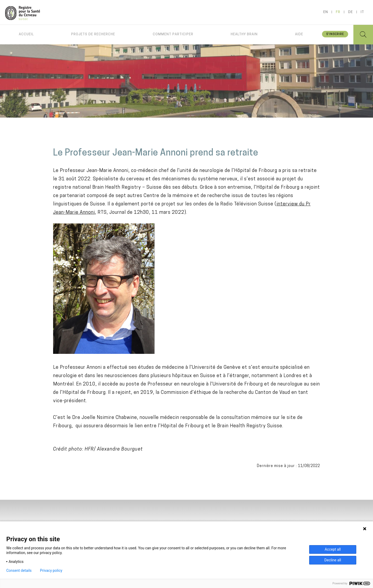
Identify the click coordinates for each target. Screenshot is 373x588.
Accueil (26, 34)
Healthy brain (244, 34)
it (362, 12)
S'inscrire (335, 34)
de (351, 12)
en (326, 12)
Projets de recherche (93, 34)
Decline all (333, 560)
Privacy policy (51, 570)
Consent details (19, 570)
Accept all (333, 549)
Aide (299, 34)
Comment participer (173, 34)
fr (338, 12)
